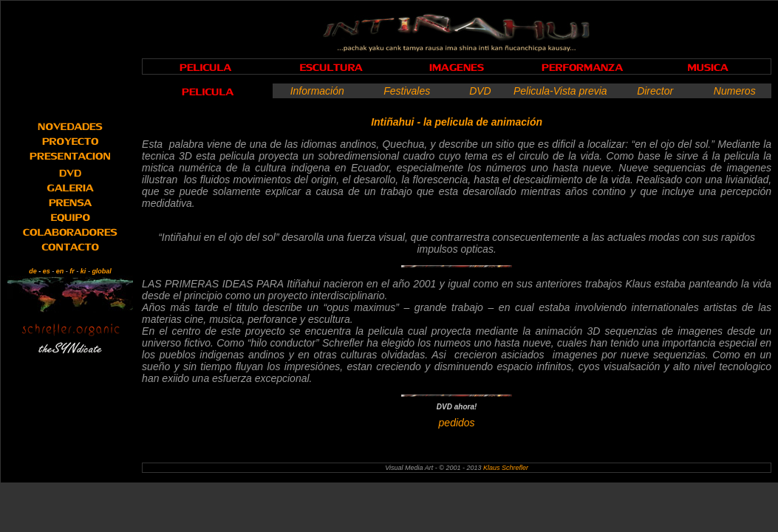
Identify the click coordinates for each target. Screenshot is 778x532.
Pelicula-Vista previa (560, 91)
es (47, 271)
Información (317, 91)
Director (655, 91)
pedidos (457, 423)
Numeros (735, 91)
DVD (480, 91)
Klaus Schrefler (506, 468)
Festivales (407, 91)
